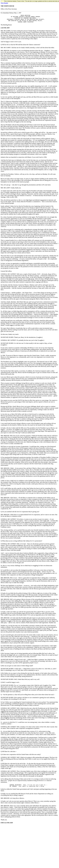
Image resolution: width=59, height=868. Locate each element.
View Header (4, 3)
